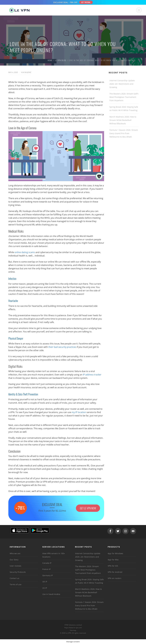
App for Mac (113, 560)
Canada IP (47, 563)
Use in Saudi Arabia (51, 594)
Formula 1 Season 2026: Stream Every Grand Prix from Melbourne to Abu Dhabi (124, 133)
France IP (46, 569)
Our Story (14, 560)
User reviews (16, 566)
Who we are (15, 553)
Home (50, 60)
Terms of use (16, 584)
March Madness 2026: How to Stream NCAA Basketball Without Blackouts (123, 120)
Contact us (14, 578)
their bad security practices (62, 347)
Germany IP (48, 575)
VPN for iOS (113, 566)
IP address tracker (92, 375)
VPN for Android (115, 572)
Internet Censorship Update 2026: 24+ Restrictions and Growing (122, 84)
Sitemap (73, 630)
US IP (45, 588)
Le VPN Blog (61, 60)
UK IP (45, 582)
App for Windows (115, 553)
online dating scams (25, 252)
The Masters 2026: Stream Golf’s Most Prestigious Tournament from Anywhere (124, 97)
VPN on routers (115, 578)
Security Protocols (18, 572)
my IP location (79, 412)
